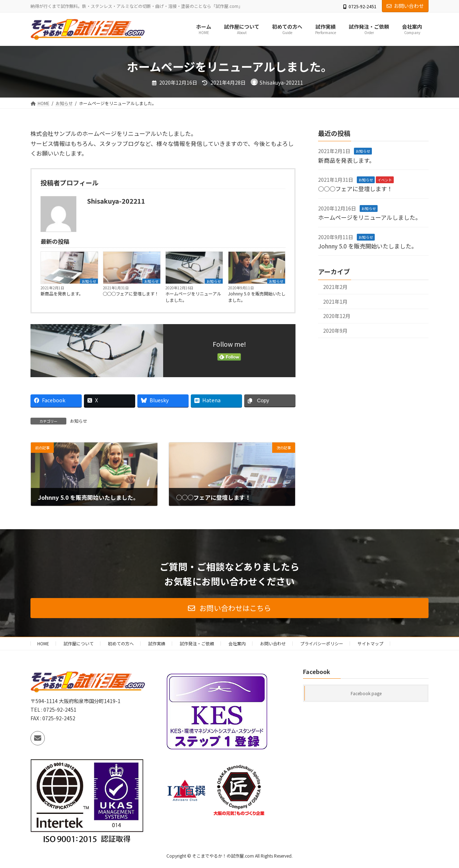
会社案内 (237, 643)
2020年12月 (337, 316)
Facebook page (366, 694)
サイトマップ (370, 643)
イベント (385, 180)
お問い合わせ (405, 6)
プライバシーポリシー (322, 643)
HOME (43, 643)
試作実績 (157, 643)
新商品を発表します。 (62, 293)
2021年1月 (335, 302)
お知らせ (89, 281)
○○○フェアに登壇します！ (131, 293)
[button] (229, 608)
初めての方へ (121, 643)
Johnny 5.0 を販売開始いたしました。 (257, 297)
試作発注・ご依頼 (197, 643)
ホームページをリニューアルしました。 (193, 297)
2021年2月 (335, 287)
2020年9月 (335, 331)
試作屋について (79, 643)
